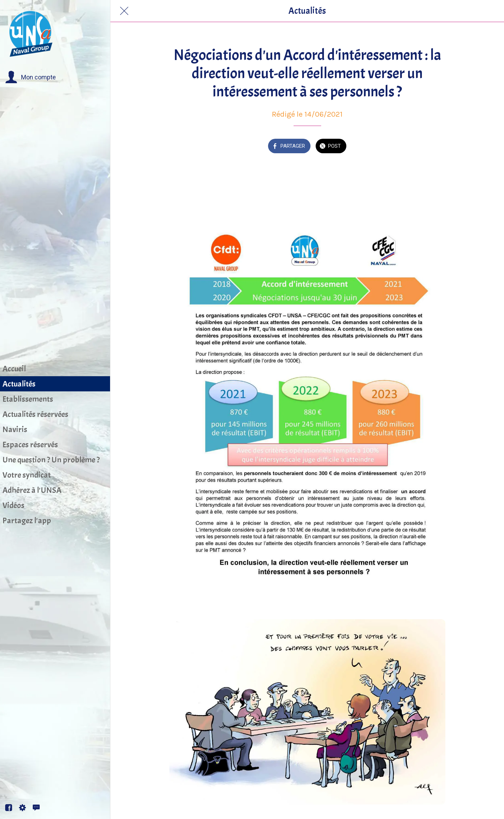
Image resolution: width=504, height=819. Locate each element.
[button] (31, 77)
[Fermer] (124, 11)
